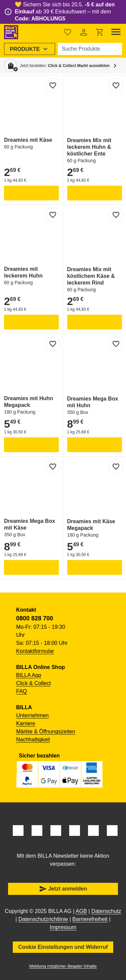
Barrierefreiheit (90, 919)
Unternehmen (32, 715)
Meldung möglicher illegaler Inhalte (63, 966)
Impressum (63, 927)
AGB (81, 911)
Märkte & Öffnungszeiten (46, 731)
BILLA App (29, 675)
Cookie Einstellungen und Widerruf (63, 947)
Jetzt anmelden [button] (63, 889)
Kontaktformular (35, 651)
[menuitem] (30, 49)
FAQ (22, 691)
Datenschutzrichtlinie (43, 919)
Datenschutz (106, 911)
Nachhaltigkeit (33, 740)
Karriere (26, 723)
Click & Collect (33, 683)
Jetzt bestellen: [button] (65, 66)
